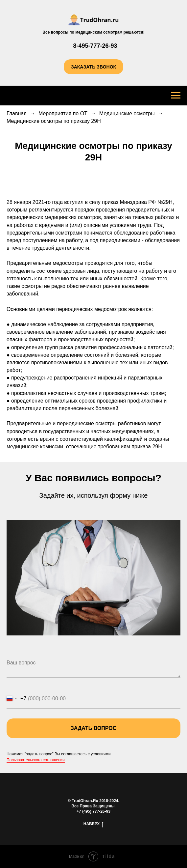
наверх (94, 824)
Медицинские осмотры (127, 113)
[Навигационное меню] (176, 96)
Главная (17, 113)
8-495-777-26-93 (95, 46)
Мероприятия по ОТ (63, 113)
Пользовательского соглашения (36, 760)
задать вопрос (126, 728)
